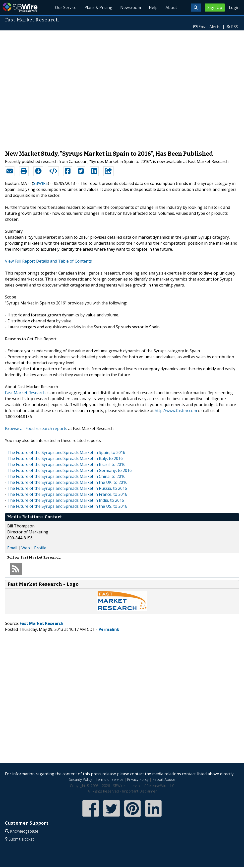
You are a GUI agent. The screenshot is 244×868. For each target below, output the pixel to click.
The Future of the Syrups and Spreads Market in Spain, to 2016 (66, 452)
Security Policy (81, 779)
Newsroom (131, 7)
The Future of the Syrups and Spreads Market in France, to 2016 (67, 494)
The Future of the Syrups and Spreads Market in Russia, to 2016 (67, 488)
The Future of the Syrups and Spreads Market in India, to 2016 (66, 500)
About (171, 7)
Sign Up (215, 7)
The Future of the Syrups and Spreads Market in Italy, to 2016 (65, 458)
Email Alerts (209, 27)
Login (234, 7)
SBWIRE (40, 183)
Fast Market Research (25, 393)
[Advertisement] (60, 88)
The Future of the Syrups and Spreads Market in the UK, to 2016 (67, 482)
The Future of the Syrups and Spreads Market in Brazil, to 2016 (66, 464)
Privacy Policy (138, 779)
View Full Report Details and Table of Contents (48, 261)
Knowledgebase (24, 831)
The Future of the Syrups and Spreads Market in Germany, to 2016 (70, 470)
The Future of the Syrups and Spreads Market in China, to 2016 (66, 476)
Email (12, 548)
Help (153, 7)
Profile (40, 548)
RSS (235, 27)
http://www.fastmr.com (176, 411)
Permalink (109, 629)
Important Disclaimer (139, 791)
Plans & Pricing (98, 7)
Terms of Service (110, 779)
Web (26, 548)
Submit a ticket (21, 839)
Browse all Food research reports (36, 429)
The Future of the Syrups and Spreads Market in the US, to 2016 (67, 506)
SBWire (20, 7)
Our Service (66, 7)
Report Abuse (164, 779)
